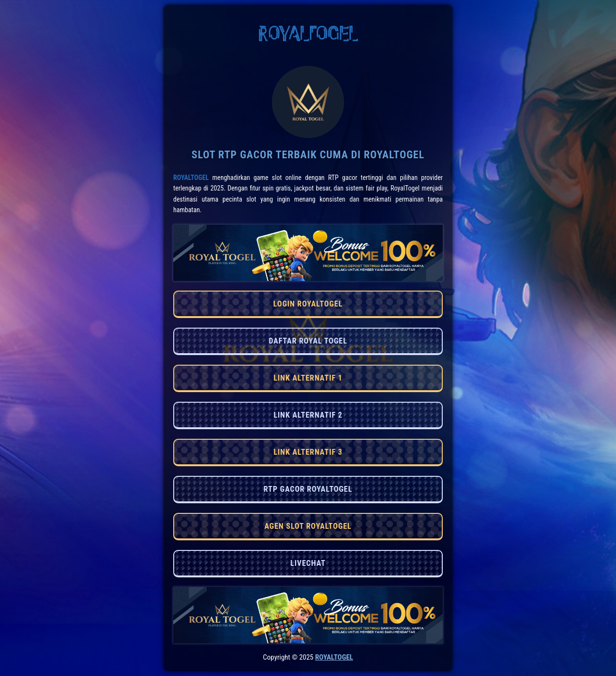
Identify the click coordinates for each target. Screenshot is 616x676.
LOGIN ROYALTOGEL (308, 304)
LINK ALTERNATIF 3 (308, 452)
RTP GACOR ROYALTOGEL (308, 489)
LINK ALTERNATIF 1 (308, 378)
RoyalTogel (191, 178)
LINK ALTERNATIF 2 (308, 415)
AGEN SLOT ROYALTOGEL (308, 526)
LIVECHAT (308, 563)
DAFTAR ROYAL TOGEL (308, 341)
